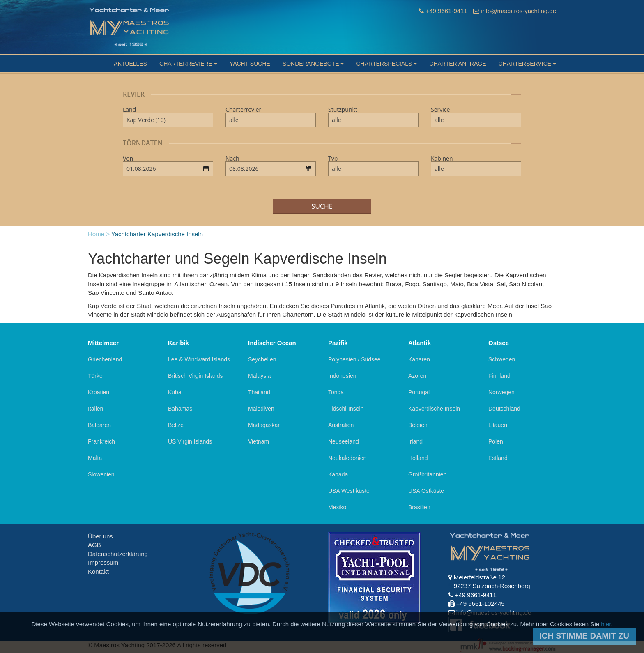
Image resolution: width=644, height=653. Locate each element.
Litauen (498, 425)
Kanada (338, 474)
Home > (99, 234)
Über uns (100, 536)
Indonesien (342, 376)
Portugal (419, 392)
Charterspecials (386, 64)
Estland (498, 458)
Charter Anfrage (458, 64)
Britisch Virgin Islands (195, 376)
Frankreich (101, 441)
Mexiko (337, 507)
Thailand (259, 392)
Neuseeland (344, 441)
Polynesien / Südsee (354, 359)
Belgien (418, 425)
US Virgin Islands (190, 441)
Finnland (499, 376)
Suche (322, 206)
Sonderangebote (313, 64)
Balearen (99, 425)
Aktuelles (130, 64)
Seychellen (262, 359)
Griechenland (105, 359)
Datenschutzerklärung (118, 554)
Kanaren (419, 359)
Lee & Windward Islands (199, 359)
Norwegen (501, 392)
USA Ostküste (426, 491)
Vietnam (259, 441)
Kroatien (99, 392)
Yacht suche (250, 64)
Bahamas (180, 409)
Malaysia (259, 376)
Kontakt (98, 571)
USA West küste (349, 491)
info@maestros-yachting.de (519, 11)
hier (606, 624)
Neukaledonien (347, 458)
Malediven (261, 409)
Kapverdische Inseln (434, 409)
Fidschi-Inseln (346, 409)
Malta (95, 458)
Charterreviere (188, 64)
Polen (496, 441)
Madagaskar (264, 425)
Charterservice (527, 64)
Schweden (502, 359)
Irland (415, 441)
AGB (94, 545)
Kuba (175, 392)
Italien (95, 409)
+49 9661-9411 (446, 11)
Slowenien (101, 474)
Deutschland (504, 409)
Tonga (336, 392)
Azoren (417, 376)
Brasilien (419, 507)
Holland (418, 458)
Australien (341, 425)
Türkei (96, 376)
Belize (176, 425)
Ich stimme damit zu (584, 636)
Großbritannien (427, 474)
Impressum (103, 562)
